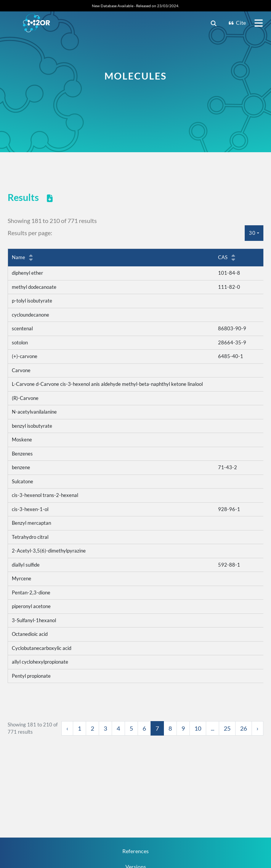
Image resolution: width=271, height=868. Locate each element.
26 (244, 728)
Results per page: (30, 233)
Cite (237, 23)
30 (252, 233)
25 (227, 728)
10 (198, 728)
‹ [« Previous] (67, 728)
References (135, 851)
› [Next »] (257, 728)
